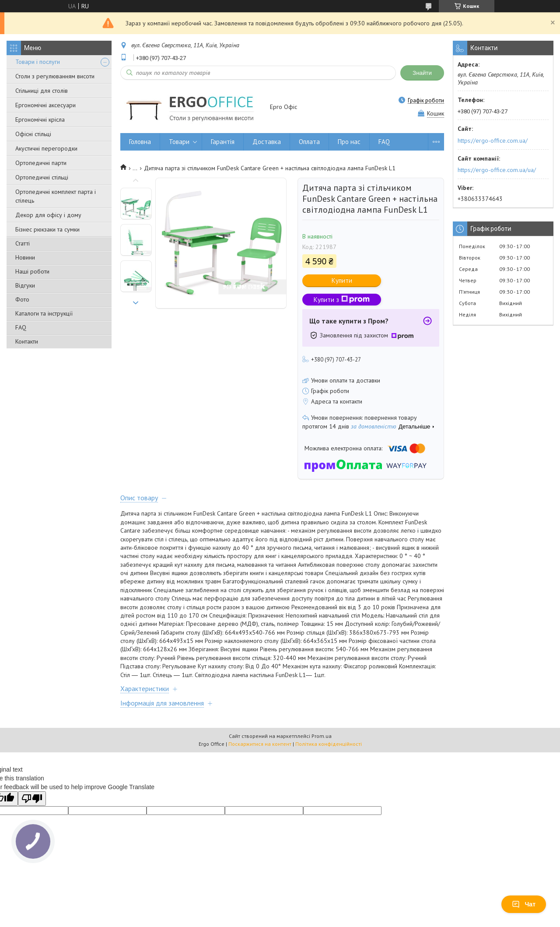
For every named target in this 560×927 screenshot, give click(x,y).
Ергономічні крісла (40, 119)
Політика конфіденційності (329, 744)
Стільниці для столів (42, 91)
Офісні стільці (33, 134)
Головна (140, 142)
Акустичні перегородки (46, 148)
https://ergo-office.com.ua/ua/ (497, 170)
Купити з (342, 300)
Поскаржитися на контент (260, 744)
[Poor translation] (32, 799)
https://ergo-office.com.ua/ (493, 140)
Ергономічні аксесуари (45, 105)
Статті (23, 243)
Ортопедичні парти (41, 163)
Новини (25, 257)
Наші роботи (32, 271)
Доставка (267, 142)
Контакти (27, 341)
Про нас (349, 142)
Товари (179, 142)
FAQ (21, 327)
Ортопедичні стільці (42, 177)
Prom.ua (322, 736)
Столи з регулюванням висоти (55, 76)
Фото (22, 299)
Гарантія (223, 142)
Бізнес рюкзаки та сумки (47, 229)
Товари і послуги (38, 62)
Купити (342, 280)
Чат (524, 904)
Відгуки (25, 285)
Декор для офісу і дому (48, 215)
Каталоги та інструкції (44, 313)
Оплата (309, 142)
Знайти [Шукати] (422, 73)
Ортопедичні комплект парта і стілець (56, 196)
